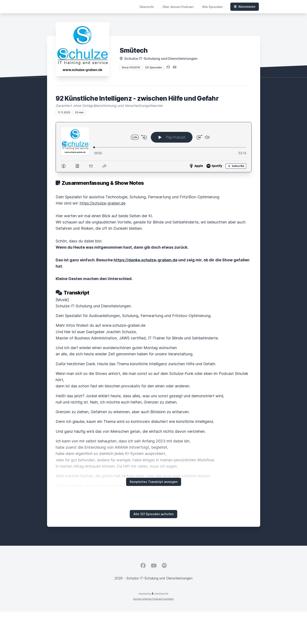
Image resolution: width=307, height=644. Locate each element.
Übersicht (147, 7)
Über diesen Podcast (178, 7)
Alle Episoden (212, 7)
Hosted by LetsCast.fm (153, 594)
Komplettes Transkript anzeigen (154, 482)
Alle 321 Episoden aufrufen (153, 514)
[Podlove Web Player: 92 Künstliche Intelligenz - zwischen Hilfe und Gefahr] (154, 147)
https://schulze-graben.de (103, 203)
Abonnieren (245, 7)
